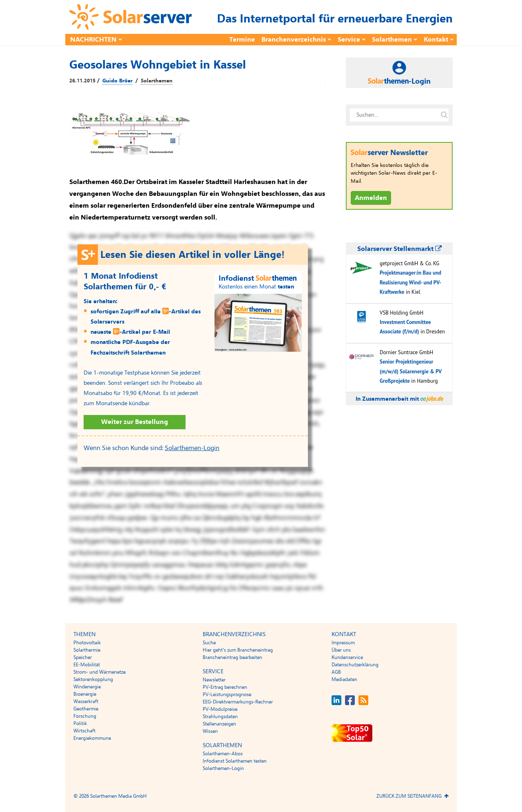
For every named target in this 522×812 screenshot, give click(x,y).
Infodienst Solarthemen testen (235, 761)
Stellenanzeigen (219, 724)
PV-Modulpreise (220, 709)
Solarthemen (392, 40)
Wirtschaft (84, 731)
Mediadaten (344, 679)
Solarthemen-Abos (223, 754)
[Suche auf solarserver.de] (444, 115)
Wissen (210, 731)
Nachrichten (93, 40)
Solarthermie (87, 650)
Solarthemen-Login (192, 448)
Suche (209, 643)
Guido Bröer (117, 81)
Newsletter (214, 680)
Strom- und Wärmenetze (100, 672)
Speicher (83, 657)
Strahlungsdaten (220, 717)
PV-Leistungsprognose (227, 694)
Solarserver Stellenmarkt (399, 249)
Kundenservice (347, 657)
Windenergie (87, 687)
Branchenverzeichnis (294, 40)
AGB (336, 672)
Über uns (341, 650)
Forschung (85, 716)
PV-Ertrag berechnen (225, 687)
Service (349, 40)
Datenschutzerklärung (355, 665)
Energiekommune (92, 738)
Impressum (343, 643)
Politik (80, 723)
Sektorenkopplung (93, 679)
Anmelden (371, 198)
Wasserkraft (86, 701)
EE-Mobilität (87, 665)
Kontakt (436, 40)
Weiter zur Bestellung (135, 422)
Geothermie (86, 709)
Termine (242, 40)
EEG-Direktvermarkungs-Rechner (238, 702)
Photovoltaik (87, 643)
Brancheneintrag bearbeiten (232, 657)
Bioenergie (85, 694)
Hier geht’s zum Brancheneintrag (238, 650)
